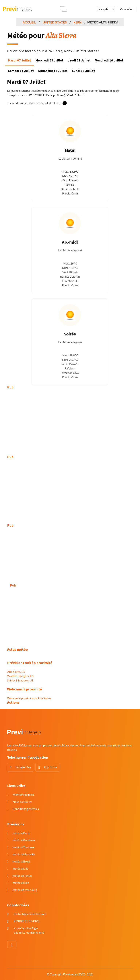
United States (55, 22)
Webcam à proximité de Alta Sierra (29, 698)
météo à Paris (21, 833)
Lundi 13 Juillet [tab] (83, 71)
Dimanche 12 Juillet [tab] (53, 71)
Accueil (29, 22)
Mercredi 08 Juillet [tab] (49, 60)
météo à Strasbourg (25, 890)
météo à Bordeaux (24, 840)
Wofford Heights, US (20, 676)
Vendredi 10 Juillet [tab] (109, 60)
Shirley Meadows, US (20, 680)
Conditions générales (26, 809)
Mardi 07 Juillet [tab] (20, 60)
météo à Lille (20, 868)
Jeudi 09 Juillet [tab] (79, 60)
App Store (50, 767)
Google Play (23, 767)
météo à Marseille (24, 854)
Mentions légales (23, 795)
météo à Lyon (21, 883)
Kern (77, 22)
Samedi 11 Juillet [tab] (21, 71)
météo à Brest (21, 861)
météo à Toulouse (24, 847)
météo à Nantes (22, 875)
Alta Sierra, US (16, 672)
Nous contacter (22, 802)
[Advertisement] (70, 419)
